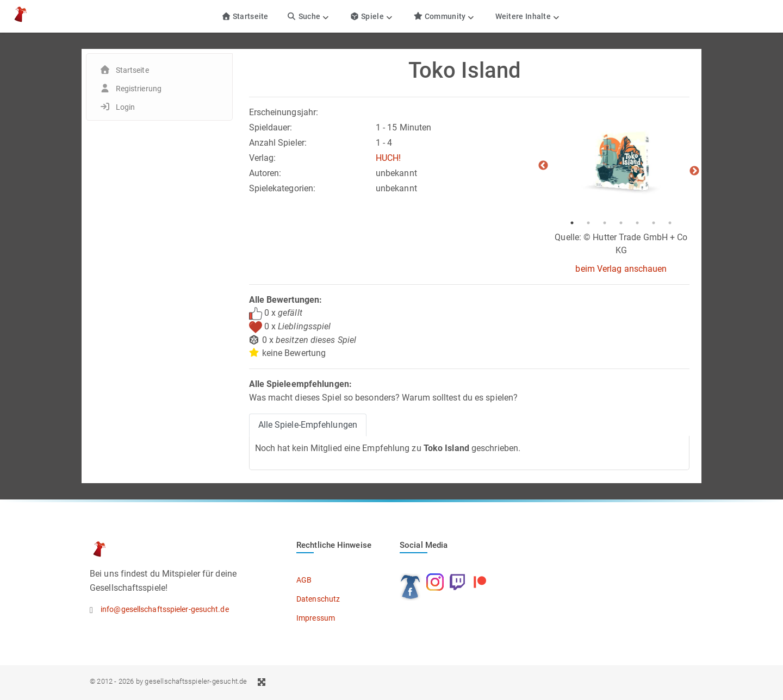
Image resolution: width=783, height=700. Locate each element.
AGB (304, 580)
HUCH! (389, 158)
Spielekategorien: (282, 188)
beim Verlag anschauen (621, 269)
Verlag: (263, 158)
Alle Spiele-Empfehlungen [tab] (308, 425)
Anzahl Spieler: (278, 143)
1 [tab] (572, 223)
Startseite (245, 16)
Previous (543, 166)
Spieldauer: (271, 127)
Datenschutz (318, 599)
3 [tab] (605, 223)
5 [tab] (637, 223)
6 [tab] (654, 223)
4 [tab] (621, 223)
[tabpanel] (621, 160)
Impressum (316, 618)
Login (126, 107)
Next (694, 171)
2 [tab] (588, 223)
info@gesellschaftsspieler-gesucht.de (165, 609)
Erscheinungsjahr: (284, 112)
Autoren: (265, 173)
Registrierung (139, 89)
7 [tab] (670, 223)
